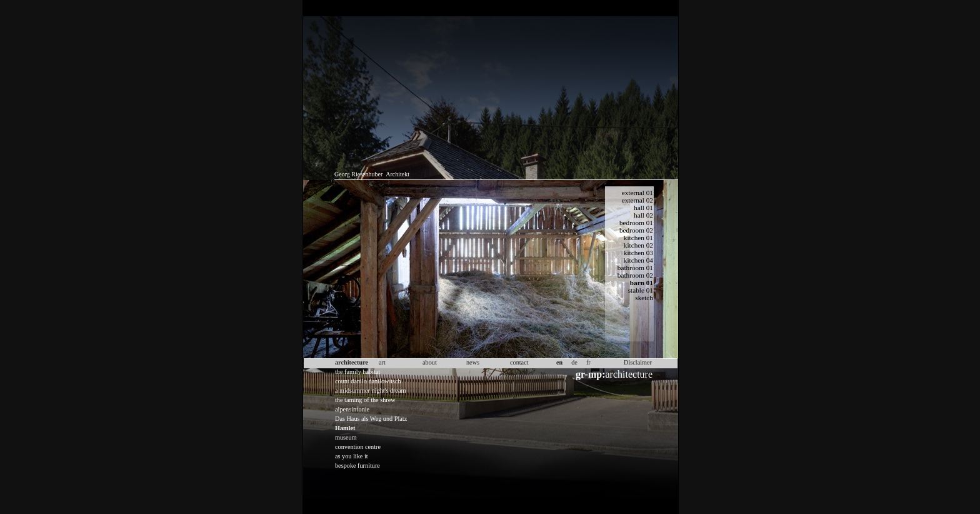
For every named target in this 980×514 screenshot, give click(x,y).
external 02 (637, 200)
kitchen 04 (638, 260)
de (574, 362)
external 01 (637, 193)
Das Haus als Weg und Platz (371, 419)
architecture (614, 374)
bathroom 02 (635, 275)
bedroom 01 (636, 223)
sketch (644, 298)
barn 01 (642, 283)
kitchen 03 (638, 253)
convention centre (358, 447)
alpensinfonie (352, 409)
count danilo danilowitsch (368, 381)
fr (588, 362)
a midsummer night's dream (371, 391)
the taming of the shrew (365, 400)
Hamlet (345, 428)
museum (346, 437)
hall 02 (643, 215)
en (559, 362)
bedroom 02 (636, 230)
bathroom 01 (635, 268)
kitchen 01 (638, 238)
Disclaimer (638, 362)
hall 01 (643, 208)
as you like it (352, 456)
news (473, 362)
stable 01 (641, 290)
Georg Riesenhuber (358, 174)
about (430, 362)
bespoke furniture (357, 466)
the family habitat (357, 372)
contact (519, 362)
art (382, 362)
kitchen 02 (638, 245)
